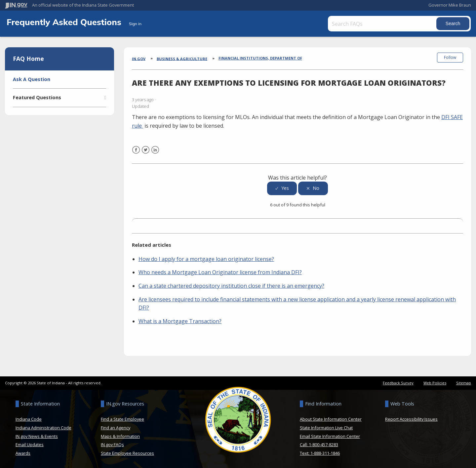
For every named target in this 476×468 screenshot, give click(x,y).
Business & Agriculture (182, 58)
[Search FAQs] (383, 24)
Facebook (136, 154)
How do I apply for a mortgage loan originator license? (206, 259)
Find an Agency (116, 428)
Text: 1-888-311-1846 (320, 453)
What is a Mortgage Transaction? (180, 321)
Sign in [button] (135, 24)
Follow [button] (450, 57)
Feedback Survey (398, 383)
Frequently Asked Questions (65, 22)
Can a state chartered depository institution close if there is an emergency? (231, 286)
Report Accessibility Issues (411, 419)
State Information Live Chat (326, 428)
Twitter (146, 154)
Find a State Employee (122, 419)
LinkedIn (155, 154)
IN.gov (139, 58)
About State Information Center (331, 419)
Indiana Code (29, 419)
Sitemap (464, 383)
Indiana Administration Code (43, 428)
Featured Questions (37, 97)
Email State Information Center (330, 436)
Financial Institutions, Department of (260, 58)
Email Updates (30, 445)
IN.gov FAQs (112, 445)
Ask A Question (32, 79)
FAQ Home (28, 59)
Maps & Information (120, 436)
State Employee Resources (127, 453)
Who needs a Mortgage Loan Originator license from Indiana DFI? (220, 272)
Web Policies (435, 383)
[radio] (282, 188)
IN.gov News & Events (37, 436)
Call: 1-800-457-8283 (319, 445)
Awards (23, 453)
